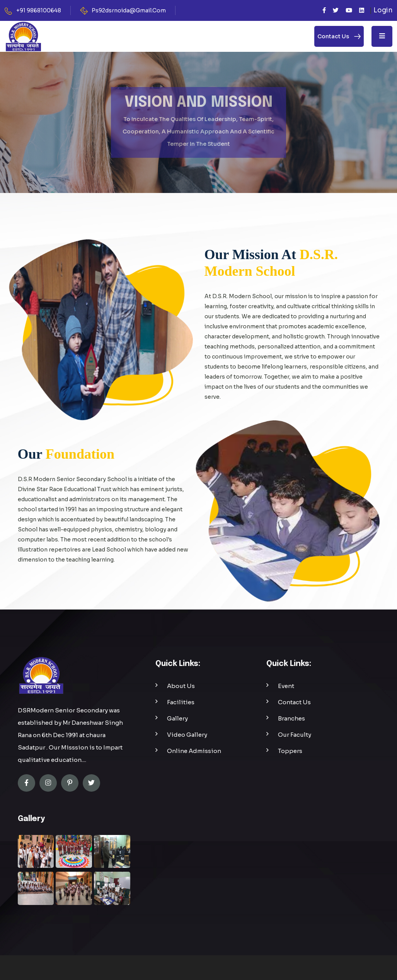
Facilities (181, 702)
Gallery (177, 718)
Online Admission (194, 751)
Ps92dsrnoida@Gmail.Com (129, 10)
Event (286, 686)
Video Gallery (187, 735)
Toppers (290, 751)
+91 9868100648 (39, 10)
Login (383, 10)
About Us (181, 686)
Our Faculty (295, 735)
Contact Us (294, 702)
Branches (291, 718)
